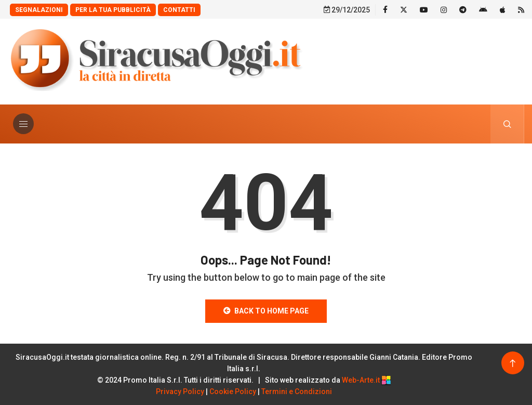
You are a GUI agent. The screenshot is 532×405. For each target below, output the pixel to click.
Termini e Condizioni (297, 391)
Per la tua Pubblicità (113, 10)
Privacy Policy (180, 391)
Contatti (179, 10)
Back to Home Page (266, 311)
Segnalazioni (39, 10)
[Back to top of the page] (513, 364)
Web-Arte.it (366, 380)
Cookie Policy (233, 391)
